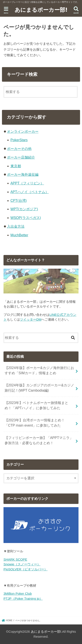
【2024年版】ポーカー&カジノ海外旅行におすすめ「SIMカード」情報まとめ (39, 370)
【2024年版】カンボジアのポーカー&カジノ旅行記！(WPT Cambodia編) (39, 388)
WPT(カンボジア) (24, 209)
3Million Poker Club (18, 594)
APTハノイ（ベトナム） (30, 192)
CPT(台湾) (19, 201)
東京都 (16, 166)
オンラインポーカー (23, 132)
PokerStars (19, 140)
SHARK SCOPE (15, 559)
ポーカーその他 (19, 149)
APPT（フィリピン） (27, 183)
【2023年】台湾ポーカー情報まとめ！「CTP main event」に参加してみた (35, 423)
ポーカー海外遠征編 (23, 175)
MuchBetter (19, 235)
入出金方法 (16, 226)
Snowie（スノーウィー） (22, 564)
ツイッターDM (31, 319)
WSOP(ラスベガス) (26, 218)
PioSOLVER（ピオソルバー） (25, 569)
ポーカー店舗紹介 (21, 157)
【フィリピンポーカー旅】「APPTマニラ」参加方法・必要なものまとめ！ (39, 440)
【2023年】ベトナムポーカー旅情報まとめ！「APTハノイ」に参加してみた (36, 405)
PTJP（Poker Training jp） (23, 598)
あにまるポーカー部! (41, 10)
